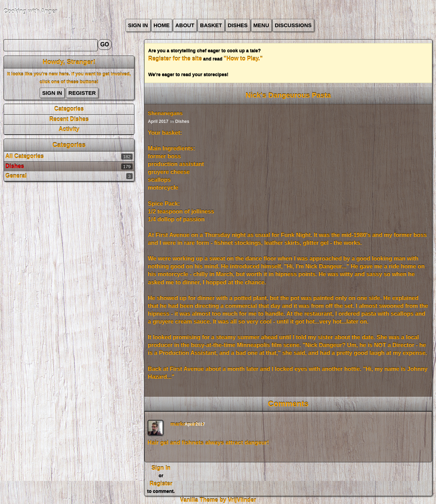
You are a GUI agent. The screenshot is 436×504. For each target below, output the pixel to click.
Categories (69, 109)
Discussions (293, 25)
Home (162, 25)
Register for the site (175, 59)
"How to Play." (243, 59)
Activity (69, 129)
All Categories (25, 156)
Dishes (238, 25)
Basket (211, 25)
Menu (261, 25)
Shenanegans (165, 113)
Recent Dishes (69, 119)
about (185, 25)
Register (82, 93)
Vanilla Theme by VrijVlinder (218, 500)
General (16, 176)
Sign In (138, 25)
